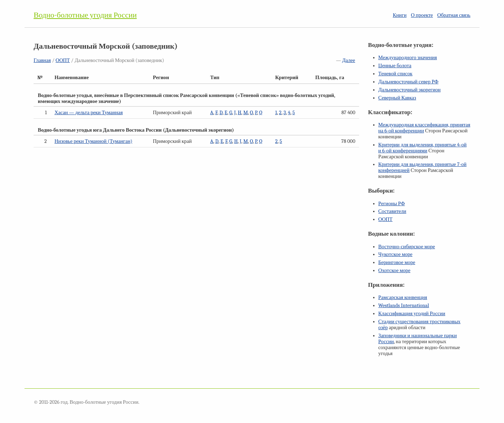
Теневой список (395, 74)
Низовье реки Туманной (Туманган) (93, 141)
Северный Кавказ (397, 98)
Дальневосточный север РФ (408, 82)
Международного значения (408, 58)
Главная (42, 60)
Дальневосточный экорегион (409, 90)
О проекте (422, 15)
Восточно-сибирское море (407, 247)
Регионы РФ (392, 204)
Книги (400, 15)
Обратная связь (454, 15)
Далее (349, 60)
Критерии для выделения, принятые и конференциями (422, 148)
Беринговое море (397, 262)
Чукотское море (395, 254)
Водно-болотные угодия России (85, 15)
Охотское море (394, 271)
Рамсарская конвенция (403, 297)
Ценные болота (395, 66)
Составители (392, 211)
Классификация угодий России (412, 314)
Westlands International (404, 306)
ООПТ (63, 60)
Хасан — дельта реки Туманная (89, 113)
